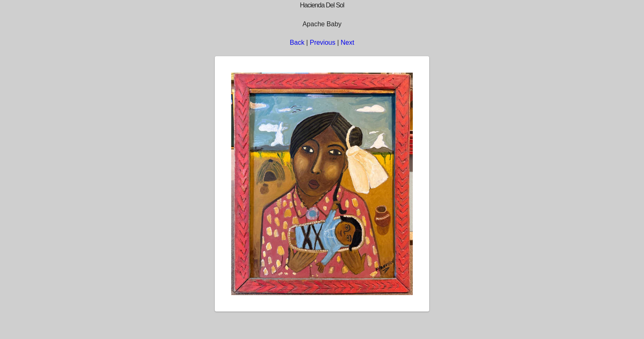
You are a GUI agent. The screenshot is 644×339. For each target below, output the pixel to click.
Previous (322, 42)
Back (297, 42)
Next (348, 42)
